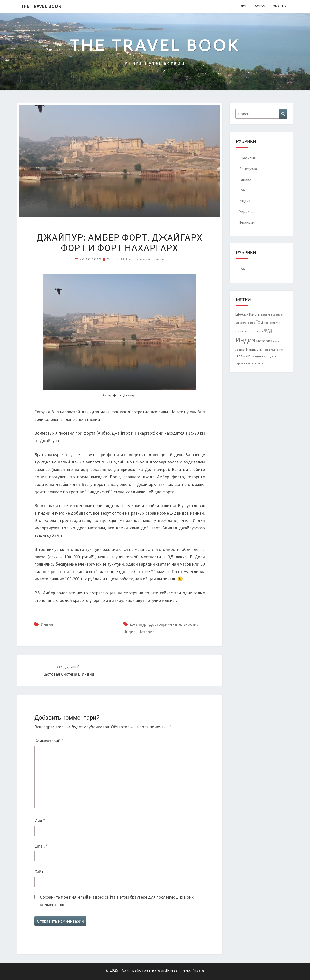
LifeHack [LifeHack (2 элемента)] (242, 314)
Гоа (242, 190)
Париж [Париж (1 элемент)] (279, 350)
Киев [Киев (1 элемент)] (276, 342)
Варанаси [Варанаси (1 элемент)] (278, 315)
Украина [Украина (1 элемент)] (240, 363)
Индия (47, 624)
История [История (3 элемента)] (264, 341)
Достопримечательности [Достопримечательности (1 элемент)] (249, 331)
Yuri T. (113, 259)
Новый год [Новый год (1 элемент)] (269, 350)
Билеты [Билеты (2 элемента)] (255, 314)
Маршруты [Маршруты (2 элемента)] (254, 349)
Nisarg (198, 970)
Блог (243, 6)
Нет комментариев (145, 259)
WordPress (167, 970)
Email (41, 846)
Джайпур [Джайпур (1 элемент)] (275, 323)
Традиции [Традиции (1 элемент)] (272, 357)
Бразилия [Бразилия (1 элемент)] (267, 315)
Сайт (39, 871)
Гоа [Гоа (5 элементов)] (259, 322)
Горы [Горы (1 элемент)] (266, 323)
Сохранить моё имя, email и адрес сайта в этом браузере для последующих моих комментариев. (117, 901)
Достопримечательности (173, 624)
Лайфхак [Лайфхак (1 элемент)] (240, 350)
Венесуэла (248, 169)
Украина (246, 211)
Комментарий (49, 741)
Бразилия (247, 158)
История (146, 632)
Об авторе (281, 6)
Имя (40, 821)
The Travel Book (41, 6)
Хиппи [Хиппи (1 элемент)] (260, 363)
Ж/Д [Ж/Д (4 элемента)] (268, 330)
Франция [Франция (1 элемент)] (251, 363)
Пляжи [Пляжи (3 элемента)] (242, 356)
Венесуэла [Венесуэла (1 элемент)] (241, 323)
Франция (247, 222)
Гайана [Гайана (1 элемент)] (251, 323)
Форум (260, 6)
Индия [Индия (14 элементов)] (245, 340)
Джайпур (138, 624)
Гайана (245, 179)
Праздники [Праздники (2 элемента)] (257, 356)
